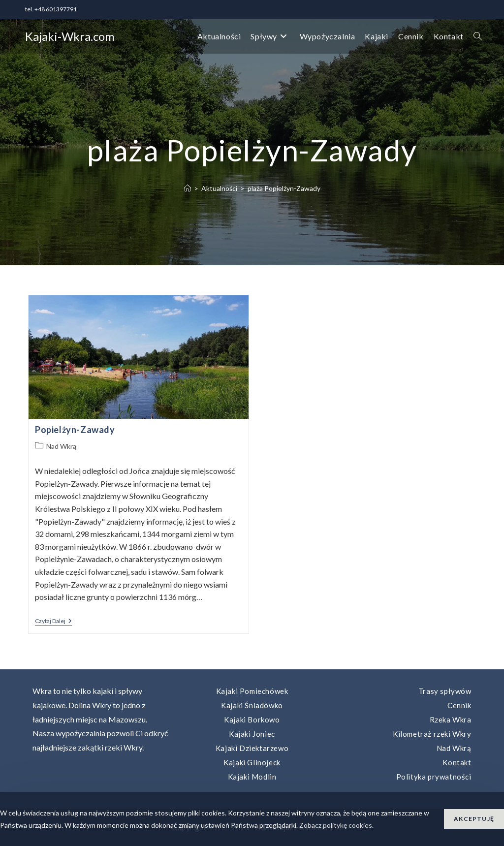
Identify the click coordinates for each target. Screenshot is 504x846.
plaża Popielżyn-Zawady (284, 188)
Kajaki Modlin (252, 777)
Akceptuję (474, 819)
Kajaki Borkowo (252, 720)
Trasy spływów (445, 691)
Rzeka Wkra (451, 720)
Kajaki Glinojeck (252, 762)
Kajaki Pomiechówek (252, 691)
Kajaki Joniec (252, 734)
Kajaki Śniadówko (252, 705)
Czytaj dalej (53, 622)
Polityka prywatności (434, 777)
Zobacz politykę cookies (336, 825)
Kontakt (457, 762)
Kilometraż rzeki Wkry (432, 734)
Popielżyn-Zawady (75, 430)
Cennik (459, 705)
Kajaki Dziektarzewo (252, 748)
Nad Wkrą (61, 446)
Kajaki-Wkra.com (70, 36)
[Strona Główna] (188, 188)
